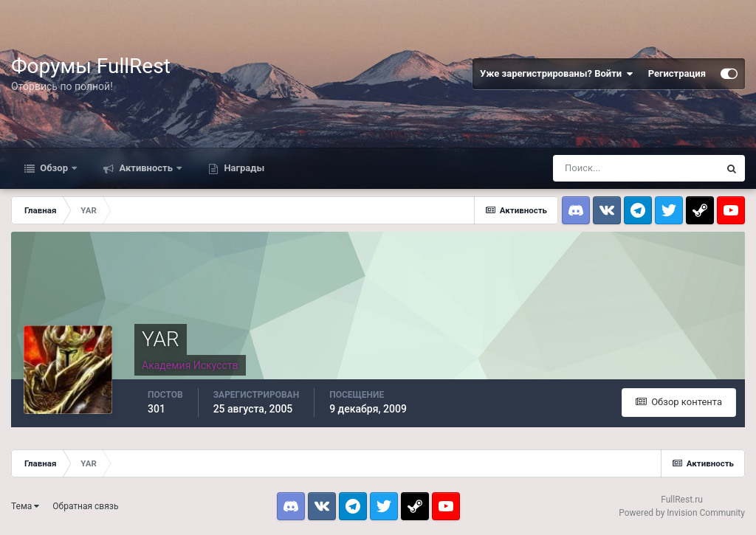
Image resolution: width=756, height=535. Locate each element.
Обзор (54, 168)
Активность (146, 168)
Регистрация (677, 73)
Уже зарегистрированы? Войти (557, 74)
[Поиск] (636, 168)
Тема (25, 506)
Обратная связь (85, 506)
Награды (243, 168)
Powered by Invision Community (682, 513)
